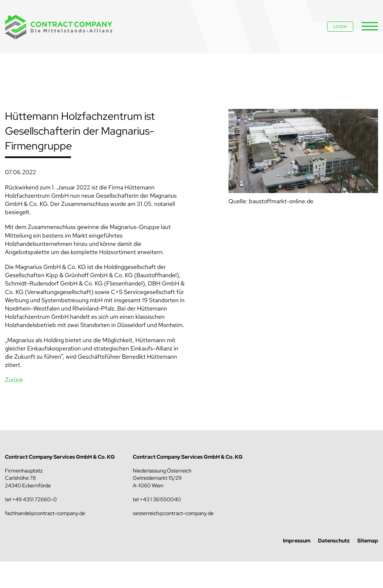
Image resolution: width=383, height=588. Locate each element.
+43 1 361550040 (160, 499)
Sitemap (368, 541)
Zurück (14, 380)
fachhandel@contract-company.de (45, 513)
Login (340, 27)
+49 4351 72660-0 (34, 499)
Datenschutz (334, 541)
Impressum (297, 541)
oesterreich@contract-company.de (173, 513)
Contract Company (60, 27)
